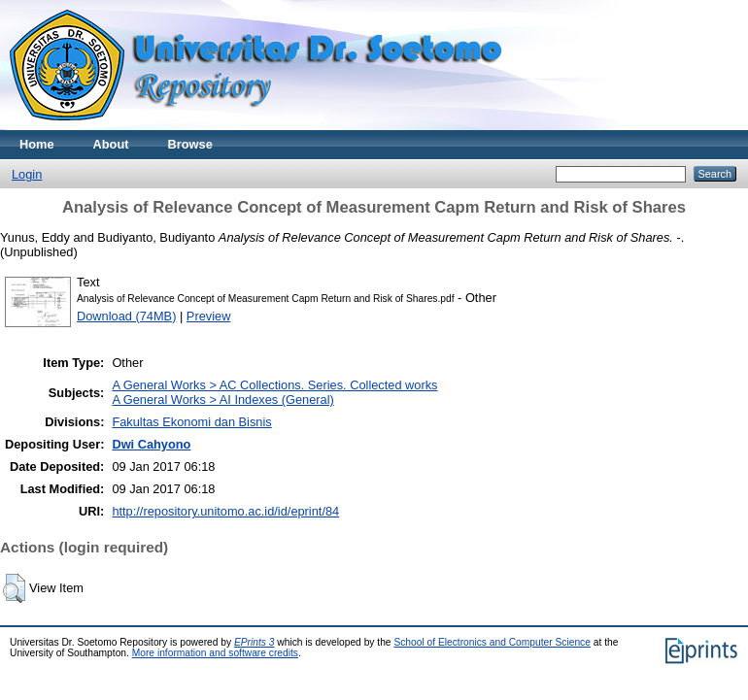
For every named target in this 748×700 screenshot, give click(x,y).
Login (27, 174)
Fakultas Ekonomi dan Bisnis (191, 422)
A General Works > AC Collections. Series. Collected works (274, 385)
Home (37, 144)
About (111, 144)
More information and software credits (215, 653)
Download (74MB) (126, 316)
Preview (209, 316)
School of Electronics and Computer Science (492, 642)
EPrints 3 (255, 642)
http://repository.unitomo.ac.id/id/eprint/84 (225, 511)
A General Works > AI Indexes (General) (222, 400)
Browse (190, 144)
